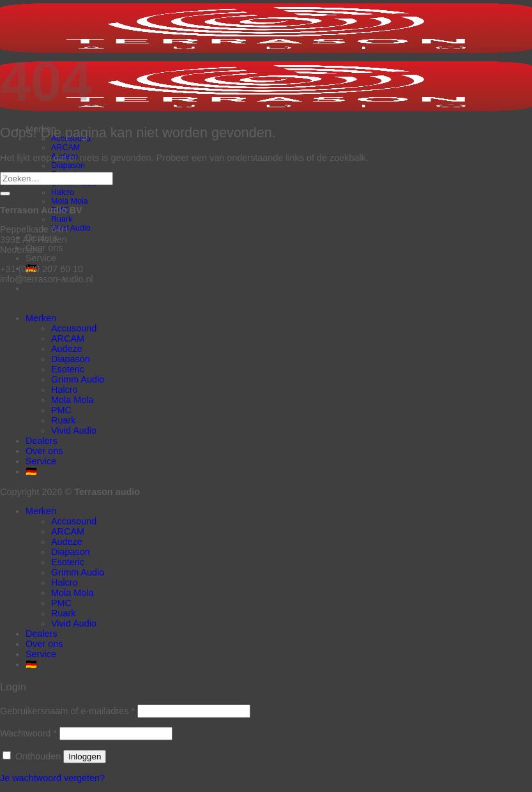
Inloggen (85, 757)
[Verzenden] (5, 194)
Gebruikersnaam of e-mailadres (67, 711)
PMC (61, 410)
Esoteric (68, 369)
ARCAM (65, 148)
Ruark (62, 219)
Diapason (68, 165)
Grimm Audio (78, 379)
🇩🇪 (31, 471)
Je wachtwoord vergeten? (52, 778)
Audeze (67, 349)
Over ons (44, 248)
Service (41, 258)
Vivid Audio (71, 228)
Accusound (74, 328)
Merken (41, 318)
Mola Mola (70, 201)
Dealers (42, 441)
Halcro (63, 192)
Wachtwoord (28, 733)
